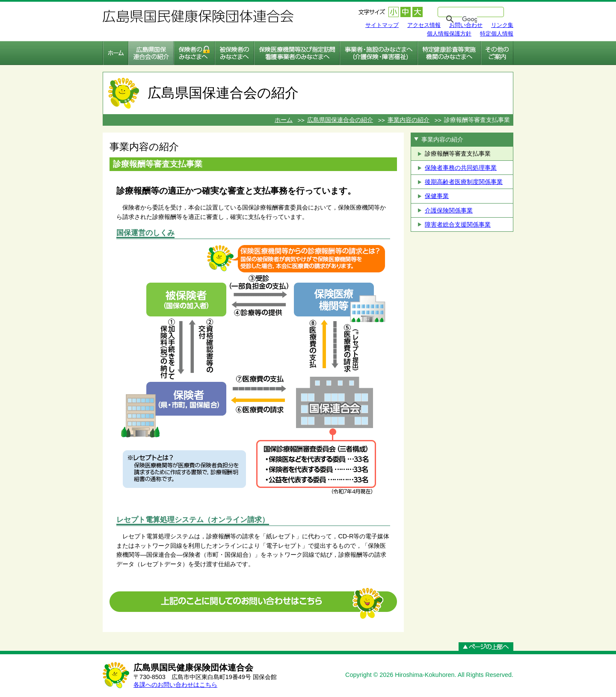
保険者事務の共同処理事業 (461, 168)
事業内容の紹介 (409, 120)
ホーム (284, 120)
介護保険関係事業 (449, 210)
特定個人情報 (497, 34)
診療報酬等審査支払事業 (458, 154)
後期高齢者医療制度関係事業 (464, 182)
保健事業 (437, 196)
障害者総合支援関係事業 (458, 224)
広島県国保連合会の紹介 (340, 120)
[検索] (469, 19)
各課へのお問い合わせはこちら (175, 685)
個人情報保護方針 (449, 34)
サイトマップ (382, 25)
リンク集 (502, 25)
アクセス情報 (424, 25)
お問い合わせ (466, 25)
